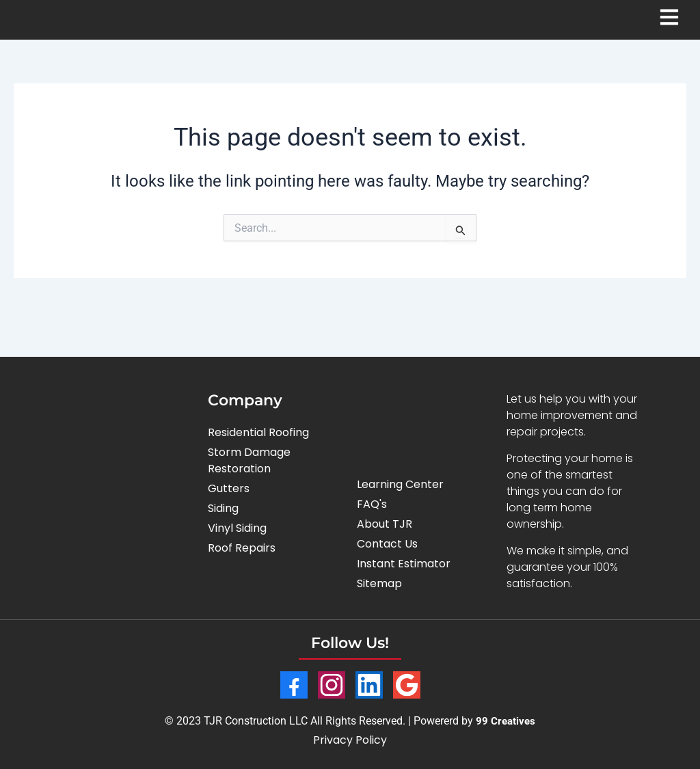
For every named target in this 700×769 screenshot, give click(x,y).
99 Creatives (506, 721)
